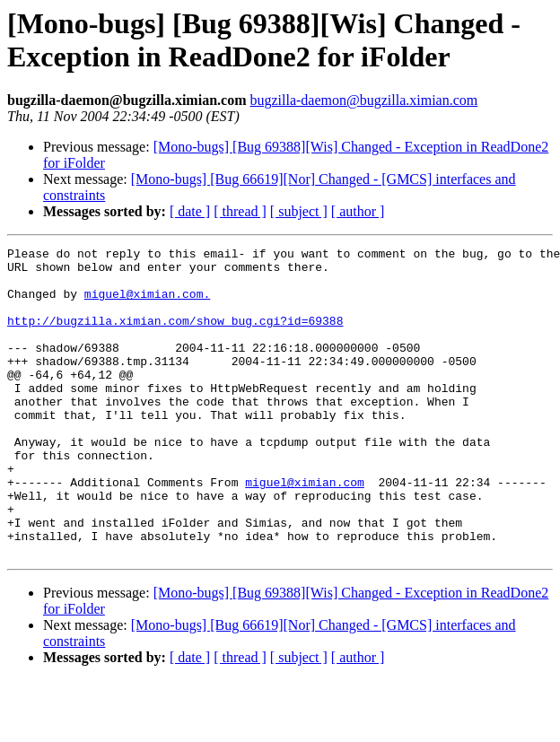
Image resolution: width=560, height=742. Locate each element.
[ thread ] (240, 211)
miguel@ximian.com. (147, 304)
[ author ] (358, 211)
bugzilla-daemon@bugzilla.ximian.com (363, 100)
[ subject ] (299, 211)
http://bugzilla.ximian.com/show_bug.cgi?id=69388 (175, 336)
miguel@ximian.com (305, 530)
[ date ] (190, 211)
